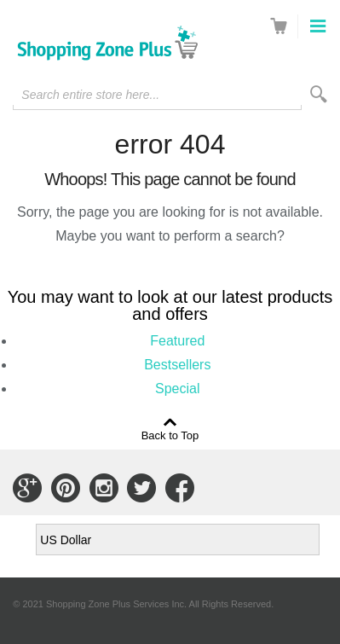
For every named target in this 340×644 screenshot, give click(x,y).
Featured (177, 341)
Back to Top (170, 435)
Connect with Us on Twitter (141, 488)
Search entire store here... (90, 95)
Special (177, 389)
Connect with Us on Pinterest (66, 488)
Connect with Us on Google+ (27, 488)
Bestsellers (177, 365)
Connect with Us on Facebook (180, 488)
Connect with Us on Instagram (104, 488)
